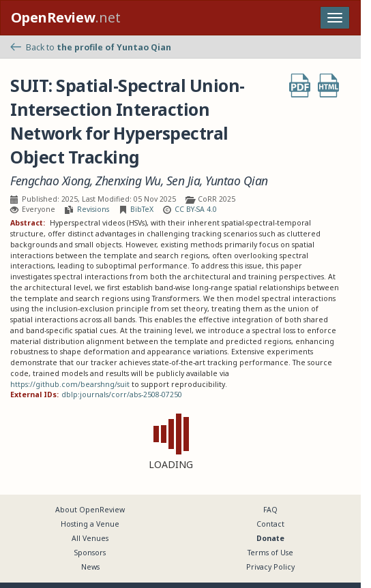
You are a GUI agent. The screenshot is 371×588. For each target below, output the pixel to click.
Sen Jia (183, 181)
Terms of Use (270, 553)
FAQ (270, 510)
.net (66, 17)
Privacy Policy (270, 567)
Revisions (93, 209)
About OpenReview (90, 510)
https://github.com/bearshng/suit (70, 384)
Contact (270, 524)
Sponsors (90, 553)
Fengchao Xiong (50, 181)
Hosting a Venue (90, 524)
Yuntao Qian (237, 181)
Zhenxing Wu (128, 181)
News (90, 567)
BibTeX (142, 209)
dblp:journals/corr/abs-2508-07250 (122, 394)
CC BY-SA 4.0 (196, 209)
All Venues (90, 538)
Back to (91, 47)
